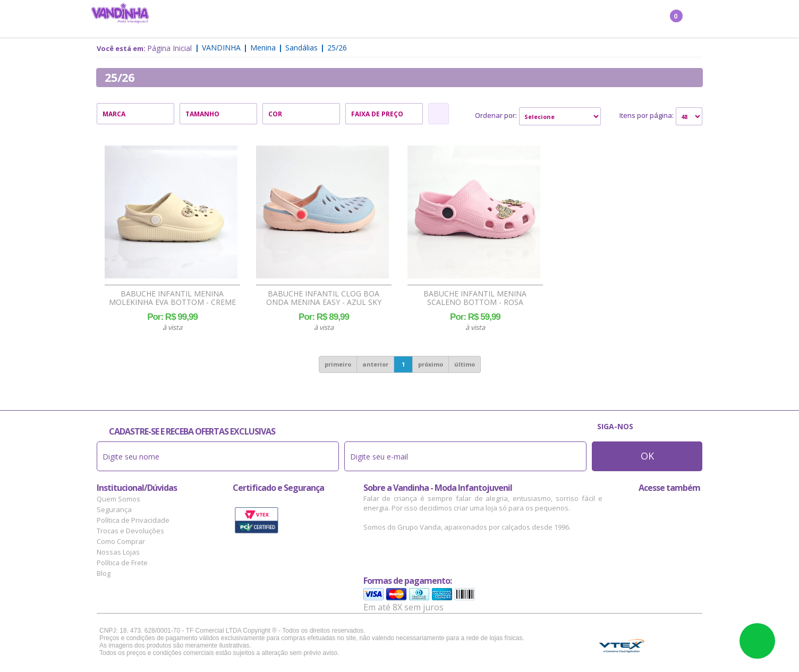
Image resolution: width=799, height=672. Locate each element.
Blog (104, 573)
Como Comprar (121, 541)
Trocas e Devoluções (130, 531)
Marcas (474, 19)
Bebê (384, 19)
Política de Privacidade (133, 520)
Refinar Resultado (439, 114)
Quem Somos (118, 499)
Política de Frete (122, 563)
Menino (296, 19)
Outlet (514, 19)
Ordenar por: (496, 115)
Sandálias (301, 48)
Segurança (114, 509)
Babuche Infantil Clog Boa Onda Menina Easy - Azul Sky (324, 298)
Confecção (343, 19)
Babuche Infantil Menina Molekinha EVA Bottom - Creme (172, 298)
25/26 (337, 48)
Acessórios (426, 19)
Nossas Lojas (118, 552)
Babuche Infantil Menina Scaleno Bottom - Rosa (475, 298)
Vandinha (221, 48)
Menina (256, 19)
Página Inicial (169, 48)
